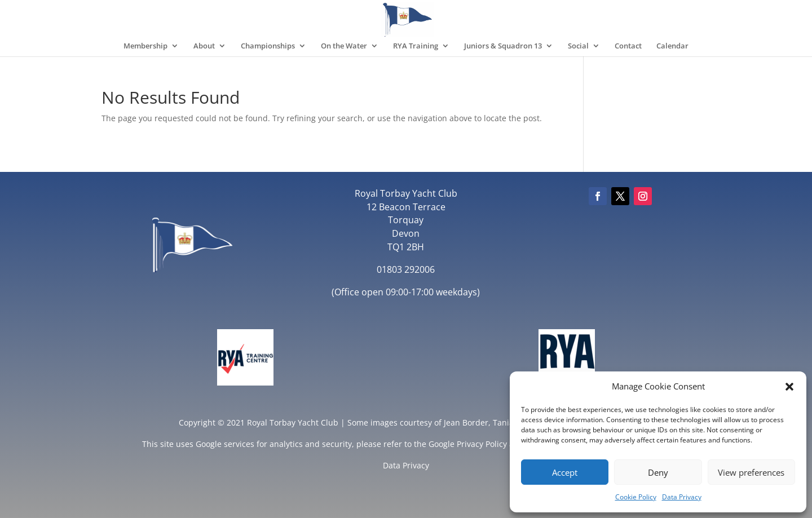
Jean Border (466, 422)
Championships (268, 46)
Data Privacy (682, 497)
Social (578, 46)
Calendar (672, 46)
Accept (565, 472)
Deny (658, 472)
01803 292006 (406, 269)
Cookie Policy (636, 497)
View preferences (751, 472)
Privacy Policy (482, 444)
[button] (789, 387)
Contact (628, 46)
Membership (145, 46)
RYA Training (416, 46)
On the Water (344, 46)
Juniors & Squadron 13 (503, 46)
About (204, 46)
